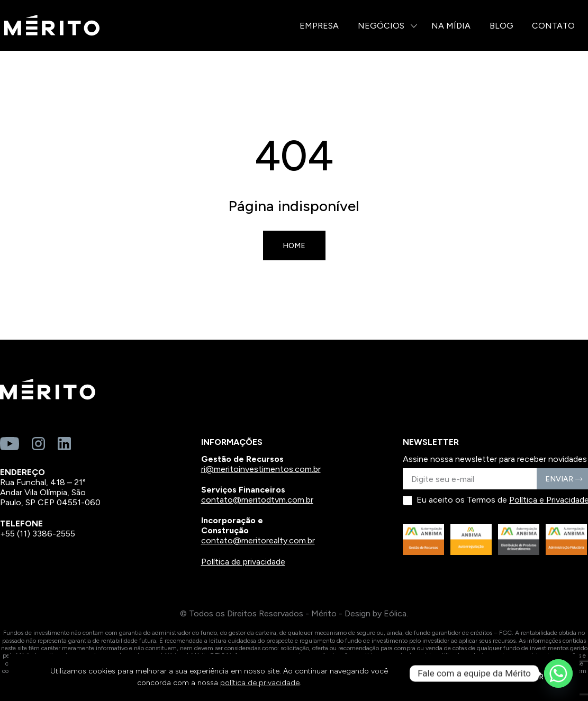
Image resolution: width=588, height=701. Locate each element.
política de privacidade (260, 683)
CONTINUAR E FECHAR (502, 677)
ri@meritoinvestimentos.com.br (261, 469)
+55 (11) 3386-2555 (38, 534)
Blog (501, 26)
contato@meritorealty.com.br (258, 540)
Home (294, 246)
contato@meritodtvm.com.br (257, 500)
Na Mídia (451, 26)
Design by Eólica (376, 613)
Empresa (319, 26)
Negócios (381, 26)
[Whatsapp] (558, 673)
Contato (553, 26)
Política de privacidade (243, 562)
